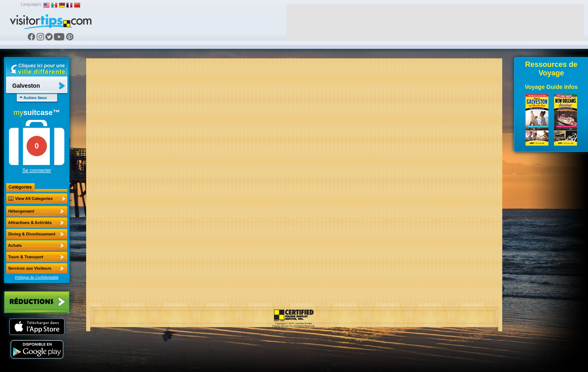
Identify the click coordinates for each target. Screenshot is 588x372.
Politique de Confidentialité (37, 277)
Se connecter (37, 170)
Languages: (31, 4)
